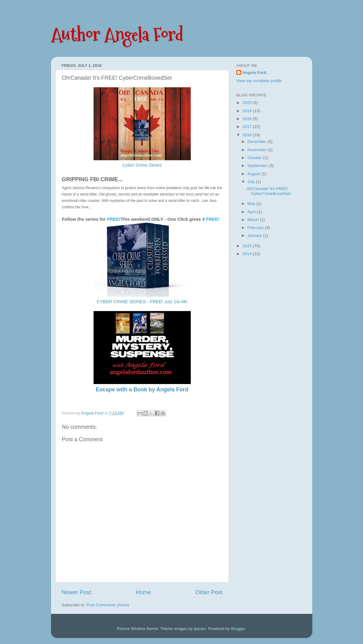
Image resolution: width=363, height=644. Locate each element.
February (256, 228)
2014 (248, 254)
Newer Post (77, 592)
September (258, 166)
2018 (248, 119)
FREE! (213, 219)
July (252, 182)
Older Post (209, 592)
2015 (248, 246)
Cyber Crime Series (142, 165)
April (252, 212)
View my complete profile (259, 81)
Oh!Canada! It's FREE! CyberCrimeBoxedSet (269, 191)
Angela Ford (254, 73)
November (258, 150)
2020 (248, 103)
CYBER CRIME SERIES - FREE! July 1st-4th (142, 302)
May (252, 204)
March (254, 220)
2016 (248, 135)
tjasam (200, 629)
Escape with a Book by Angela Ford (142, 390)
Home (143, 592)
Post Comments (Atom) (108, 605)
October (255, 158)
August (255, 174)
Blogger (238, 629)
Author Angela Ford (117, 35)
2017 (248, 127)
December (258, 142)
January (255, 235)
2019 (248, 111)
